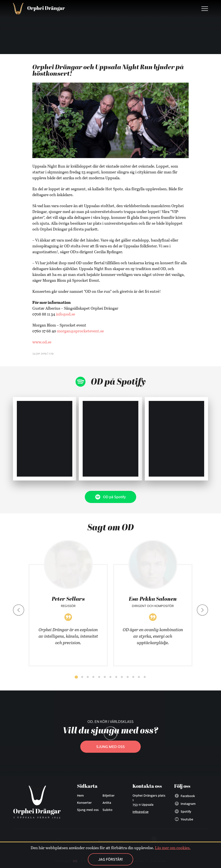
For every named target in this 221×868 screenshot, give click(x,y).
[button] (76, 677)
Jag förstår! (110, 859)
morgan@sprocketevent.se (80, 331)
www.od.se (42, 342)
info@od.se (66, 314)
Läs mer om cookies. (173, 848)
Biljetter (109, 795)
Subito (107, 810)
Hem (80, 795)
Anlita (107, 802)
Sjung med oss (110, 747)
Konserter (84, 802)
